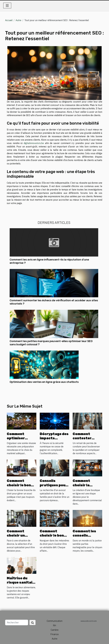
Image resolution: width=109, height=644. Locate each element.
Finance (55, 634)
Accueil (9, 20)
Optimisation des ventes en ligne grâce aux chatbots (44, 382)
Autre (18, 20)
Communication (55, 621)
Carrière (55, 630)
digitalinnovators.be (34, 143)
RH (54, 626)
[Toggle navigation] (7, 6)
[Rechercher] (17, 622)
